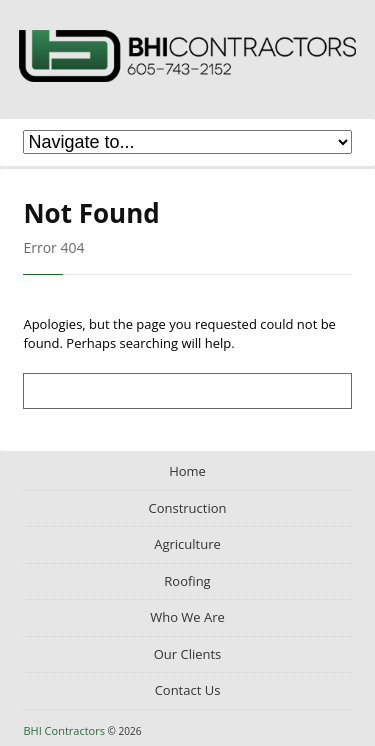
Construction (187, 508)
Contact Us (188, 690)
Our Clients (188, 654)
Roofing (187, 581)
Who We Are (187, 617)
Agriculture (187, 544)
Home (187, 471)
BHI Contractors (188, 59)
